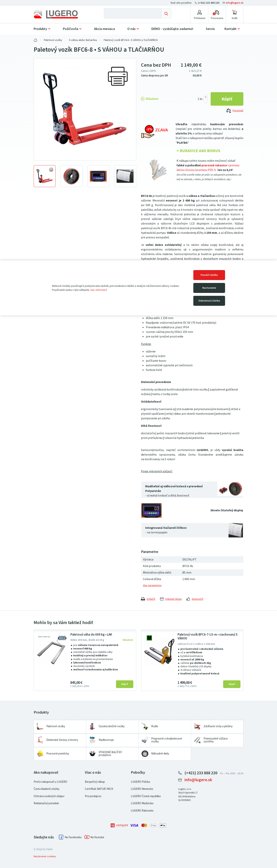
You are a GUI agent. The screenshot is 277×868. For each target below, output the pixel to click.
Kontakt (231, 29)
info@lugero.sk (233, 3)
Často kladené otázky (47, 789)
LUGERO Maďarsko (142, 803)
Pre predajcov (93, 796)
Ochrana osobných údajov (49, 796)
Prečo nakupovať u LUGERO (50, 782)
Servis (210, 29)
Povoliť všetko (209, 275)
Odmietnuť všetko (209, 301)
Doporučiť (195, 599)
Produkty (40, 29)
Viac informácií (99, 290)
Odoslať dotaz (171, 599)
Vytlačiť (148, 599)
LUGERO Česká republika (146, 796)
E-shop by (43, 849)
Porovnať (235, 111)
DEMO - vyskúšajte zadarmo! (172, 29)
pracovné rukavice (214, 165)
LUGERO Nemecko (142, 789)
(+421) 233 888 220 (207, 3)
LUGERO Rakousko (142, 811)
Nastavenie (209, 288)
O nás (131, 29)
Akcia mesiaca (104, 29)
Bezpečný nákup (95, 782)
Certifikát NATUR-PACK (99, 789)
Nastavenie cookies (45, 856)
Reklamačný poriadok (46, 803)
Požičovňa (71, 29)
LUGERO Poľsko (140, 782)
